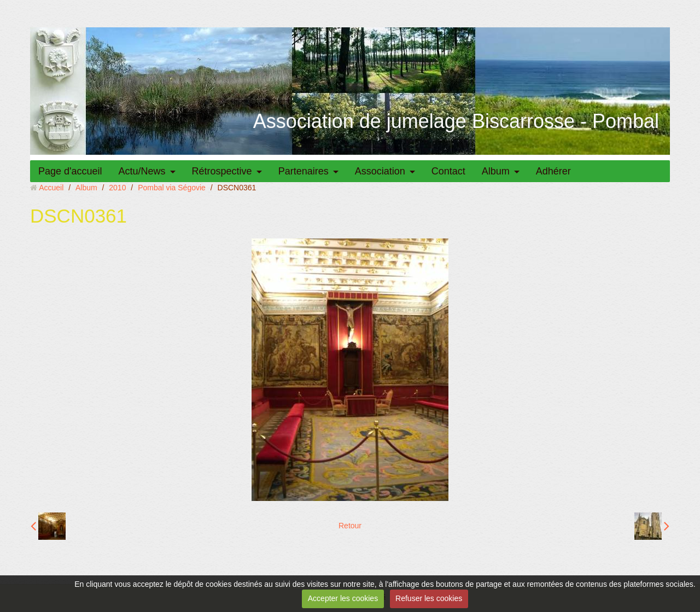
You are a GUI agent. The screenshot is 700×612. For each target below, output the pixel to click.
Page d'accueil (70, 171)
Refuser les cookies (429, 598)
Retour (350, 526)
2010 (117, 188)
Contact (448, 171)
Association (380, 171)
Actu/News (142, 171)
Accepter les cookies (343, 598)
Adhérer (553, 171)
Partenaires (304, 171)
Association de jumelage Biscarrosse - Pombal (456, 121)
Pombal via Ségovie (172, 188)
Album (496, 171)
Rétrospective (222, 171)
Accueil (51, 188)
